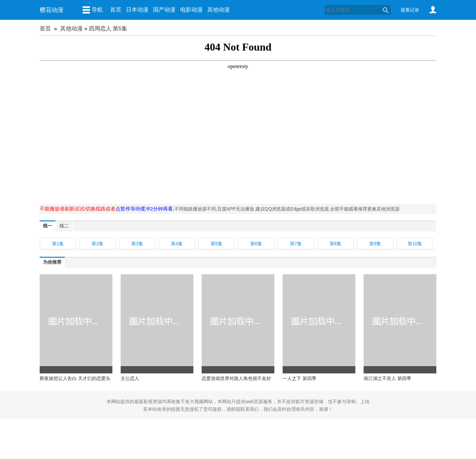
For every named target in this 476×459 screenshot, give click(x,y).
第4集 (177, 244)
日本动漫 (137, 10)
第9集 (375, 244)
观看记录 (410, 10)
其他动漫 (218, 10)
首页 (116, 10)
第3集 (137, 244)
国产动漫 (164, 10)
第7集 (296, 244)
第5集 (217, 244)
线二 (64, 226)
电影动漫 (191, 10)
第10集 (415, 244)
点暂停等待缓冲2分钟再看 (144, 209)
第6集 (256, 244)
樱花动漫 (52, 10)
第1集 (58, 244)
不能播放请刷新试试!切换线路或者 (78, 209)
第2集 (98, 244)
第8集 (336, 244)
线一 (48, 226)
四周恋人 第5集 (108, 29)
